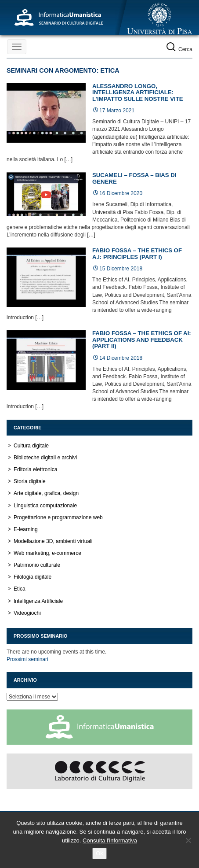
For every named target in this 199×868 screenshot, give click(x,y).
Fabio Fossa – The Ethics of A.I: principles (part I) (137, 254)
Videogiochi (27, 613)
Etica (20, 589)
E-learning (26, 529)
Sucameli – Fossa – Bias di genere (134, 178)
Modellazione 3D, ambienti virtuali (53, 541)
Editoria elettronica (35, 469)
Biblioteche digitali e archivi (45, 458)
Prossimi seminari (27, 659)
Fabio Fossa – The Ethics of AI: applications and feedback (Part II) (142, 340)
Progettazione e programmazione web (58, 517)
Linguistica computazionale (45, 506)
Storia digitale (30, 481)
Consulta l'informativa (110, 840)
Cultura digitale (31, 446)
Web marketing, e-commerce (47, 553)
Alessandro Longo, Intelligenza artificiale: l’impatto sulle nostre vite (138, 92)
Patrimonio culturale (37, 565)
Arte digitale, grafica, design (46, 493)
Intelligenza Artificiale (38, 601)
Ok (99, 853)
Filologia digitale (33, 577)
